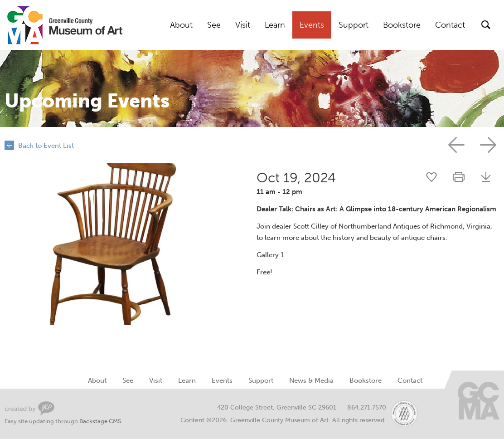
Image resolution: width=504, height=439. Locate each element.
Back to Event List (46, 146)
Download (486, 177)
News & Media (311, 380)
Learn (275, 25)
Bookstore (402, 25)
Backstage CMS (100, 421)
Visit (243, 25)
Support (354, 25)
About (181, 25)
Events (312, 25)
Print (459, 177)
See (214, 25)
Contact (450, 25)
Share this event (431, 177)
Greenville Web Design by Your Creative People (29, 408)
